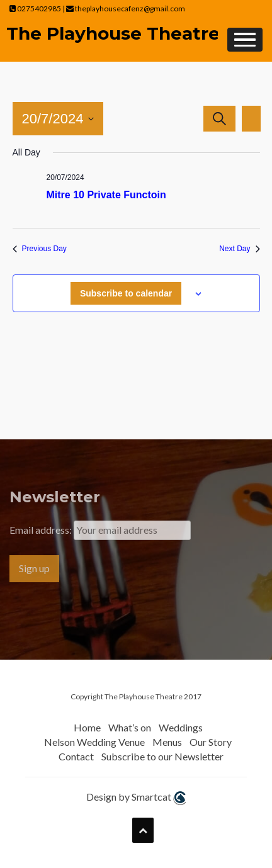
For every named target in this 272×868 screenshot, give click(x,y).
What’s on (130, 727)
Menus (167, 742)
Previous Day (40, 249)
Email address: (42, 530)
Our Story (211, 742)
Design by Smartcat (136, 798)
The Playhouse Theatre (113, 33)
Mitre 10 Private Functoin (106, 195)
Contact (76, 756)
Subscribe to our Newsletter (162, 756)
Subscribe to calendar (126, 293)
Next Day (239, 249)
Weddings (181, 727)
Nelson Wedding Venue (94, 742)
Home (87, 727)
